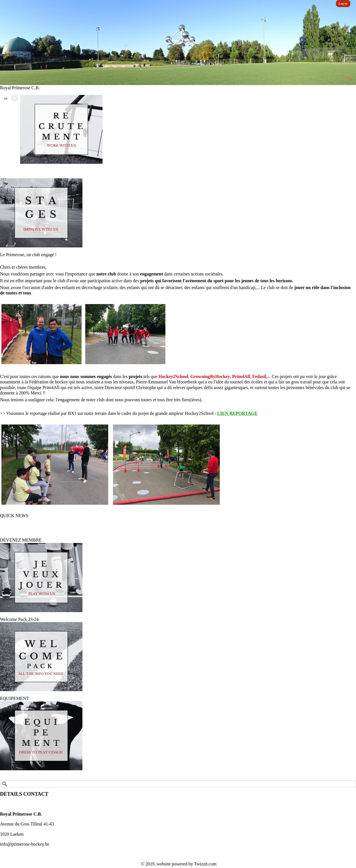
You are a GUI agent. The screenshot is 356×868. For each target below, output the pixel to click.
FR (6, 99)
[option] (178, 43)
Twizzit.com (205, 864)
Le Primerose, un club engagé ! (28, 255)
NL (14, 98)
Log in (343, 3)
